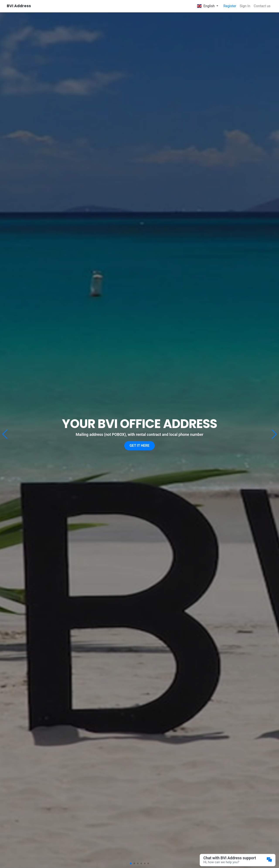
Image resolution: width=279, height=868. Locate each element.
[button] (274, 434)
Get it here (140, 446)
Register (230, 6)
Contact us (262, 6)
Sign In (245, 6)
